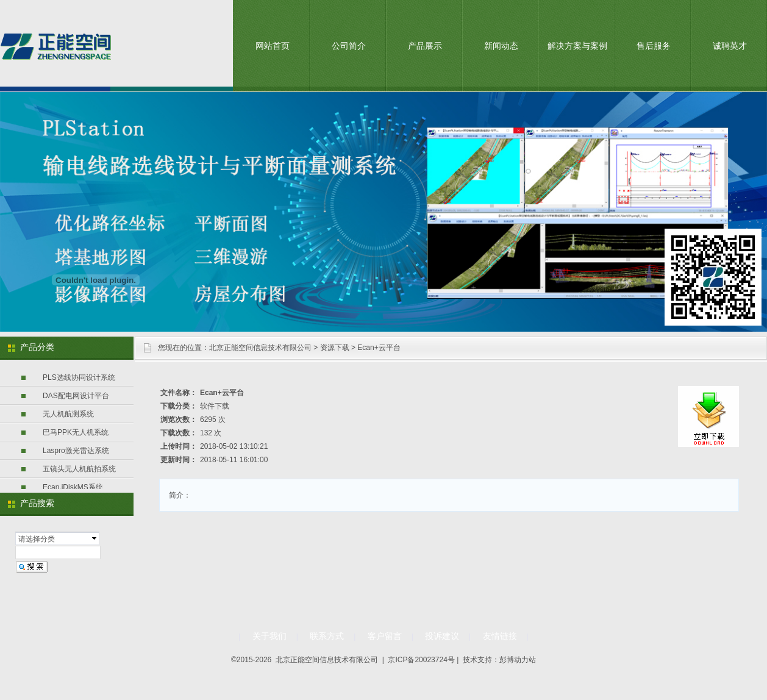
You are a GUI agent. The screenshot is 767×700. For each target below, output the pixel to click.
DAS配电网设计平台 (76, 396)
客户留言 (385, 636)
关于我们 (269, 636)
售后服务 (654, 46)
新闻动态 (501, 46)
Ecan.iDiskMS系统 (73, 487)
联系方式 (327, 636)
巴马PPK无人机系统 (76, 432)
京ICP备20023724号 (421, 660)
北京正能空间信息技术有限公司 (260, 348)
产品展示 (425, 46)
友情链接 (500, 636)
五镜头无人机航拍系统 (79, 469)
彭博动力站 (518, 660)
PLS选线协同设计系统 (79, 377)
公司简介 (349, 46)
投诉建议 (442, 636)
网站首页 (273, 46)
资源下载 (335, 348)
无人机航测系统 (68, 414)
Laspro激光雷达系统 (76, 451)
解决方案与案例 (577, 46)
